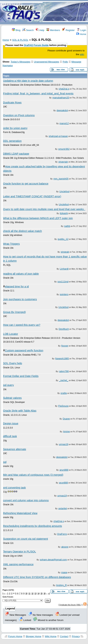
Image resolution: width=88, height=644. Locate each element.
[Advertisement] (65, 12)
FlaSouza (63, 406)
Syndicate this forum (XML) (70, 605)
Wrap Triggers (11, 244)
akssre (65, 547)
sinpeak (65, 252)
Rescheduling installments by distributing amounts (33, 526)
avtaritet (63, 508)
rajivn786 (64, 371)
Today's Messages (20, 62)
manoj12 (64, 123)
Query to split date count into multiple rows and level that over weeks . (44, 209)
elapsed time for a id (17, 287)
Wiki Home (51, 636)
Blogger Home (34, 636)
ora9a (64, 393)
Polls (65, 62)
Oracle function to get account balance (26, 184)
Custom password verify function (24, 350)
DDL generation (12, 141)
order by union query (15, 128)
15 (42, 593)
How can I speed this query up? (22, 325)
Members (53, 30)
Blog (16, 30)
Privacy (76, 636)
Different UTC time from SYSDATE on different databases (37, 577)
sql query (8, 385)
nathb (67, 226)
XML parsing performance (18, 564)
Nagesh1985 (62, 358)
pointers (64, 294)
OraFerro (62, 534)
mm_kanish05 (61, 179)
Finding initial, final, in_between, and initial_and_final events (38, 94)
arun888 (64, 470)
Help (40, 30)
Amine (66, 431)
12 (33, 593)
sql (5, 462)
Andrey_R (61, 585)
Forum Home (15, 636)
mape (64, 572)
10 (26, 593)
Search (28, 30)
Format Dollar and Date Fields (21, 376)
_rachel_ (64, 380)
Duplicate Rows (12, 103)
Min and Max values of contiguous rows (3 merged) (33, 475)
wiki (82, 54)
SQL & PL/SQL (20, 40)
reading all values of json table (21, 274)
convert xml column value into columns (26, 500)
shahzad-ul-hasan (58, 136)
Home (81, 34)
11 (29, 593)
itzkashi (64, 213)
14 (38, 593)
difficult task (10, 436)
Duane (66, 419)
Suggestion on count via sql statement (26, 539)
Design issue (11, 423)
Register (68, 30)
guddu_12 (63, 239)
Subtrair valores (12, 398)
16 (44, 593)
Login (81, 30)
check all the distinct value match (22, 231)
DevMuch (64, 329)
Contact (64, 636)
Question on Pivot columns (19, 115)
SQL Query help (13, 363)
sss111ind (63, 282)
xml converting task (14, 488)
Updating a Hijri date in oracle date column (28, 81)
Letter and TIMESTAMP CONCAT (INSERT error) (32, 196)
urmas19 (64, 444)
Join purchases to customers (20, 299)
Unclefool (64, 191)
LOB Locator (11, 334)
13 (35, 593)
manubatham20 (61, 98)
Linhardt (64, 269)
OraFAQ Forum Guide (36, 45)
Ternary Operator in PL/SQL (20, 552)
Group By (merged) (14, 312)
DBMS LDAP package (16, 154)
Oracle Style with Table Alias (20, 411)
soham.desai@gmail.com (53, 560)
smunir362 (64, 149)
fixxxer (65, 346)
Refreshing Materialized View (20, 513)
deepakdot (62, 110)
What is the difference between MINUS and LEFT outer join (38, 218)
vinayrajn (63, 162)
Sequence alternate (15, 449)
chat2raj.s (64, 89)
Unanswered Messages (46, 62)
